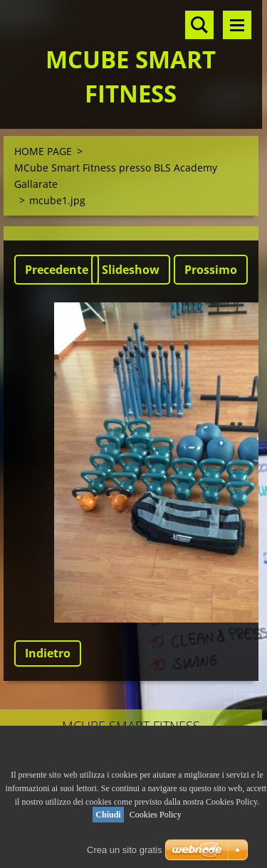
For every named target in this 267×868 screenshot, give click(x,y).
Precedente (57, 270)
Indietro (48, 653)
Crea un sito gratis (125, 850)
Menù (237, 25)
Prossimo (211, 270)
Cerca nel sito (199, 25)
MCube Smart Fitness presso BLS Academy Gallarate (116, 176)
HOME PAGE (43, 151)
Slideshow (131, 270)
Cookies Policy (156, 815)
